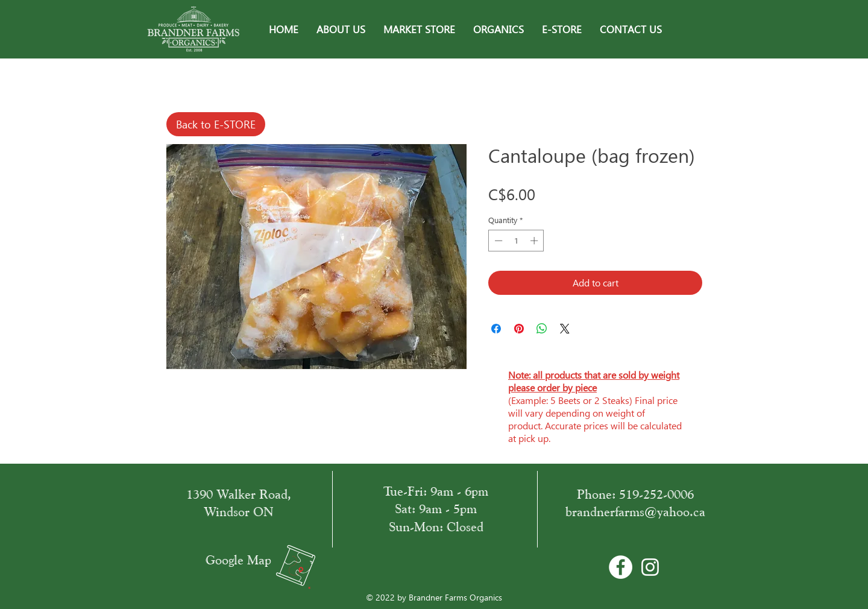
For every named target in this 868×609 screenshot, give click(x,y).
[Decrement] (497, 241)
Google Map (238, 560)
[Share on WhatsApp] (542, 329)
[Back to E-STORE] (216, 124)
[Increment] (535, 241)
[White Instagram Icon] (650, 567)
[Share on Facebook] (496, 329)
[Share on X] (565, 329)
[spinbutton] (516, 241)
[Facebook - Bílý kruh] (621, 567)
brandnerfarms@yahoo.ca (635, 512)
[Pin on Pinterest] (519, 329)
